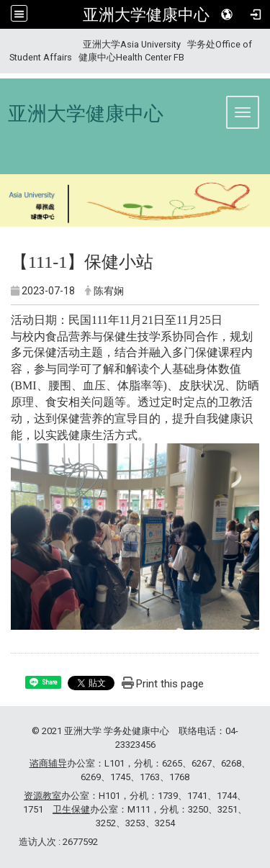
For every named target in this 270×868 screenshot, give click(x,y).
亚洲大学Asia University (132, 44)
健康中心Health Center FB (131, 57)
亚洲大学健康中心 (146, 14)
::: (4, 44)
